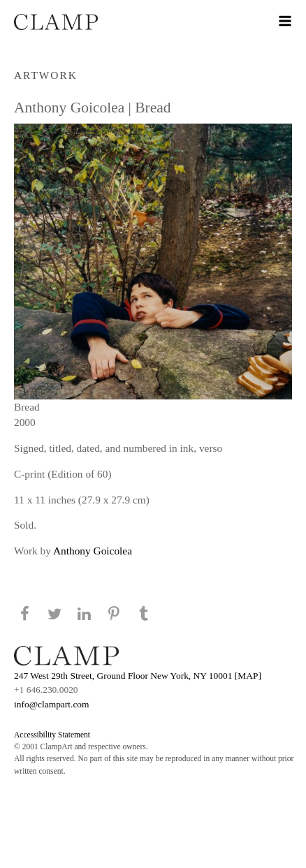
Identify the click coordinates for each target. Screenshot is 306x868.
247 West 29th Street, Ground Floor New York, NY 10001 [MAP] (138, 676)
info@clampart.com (52, 704)
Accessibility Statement (52, 735)
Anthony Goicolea (93, 551)
